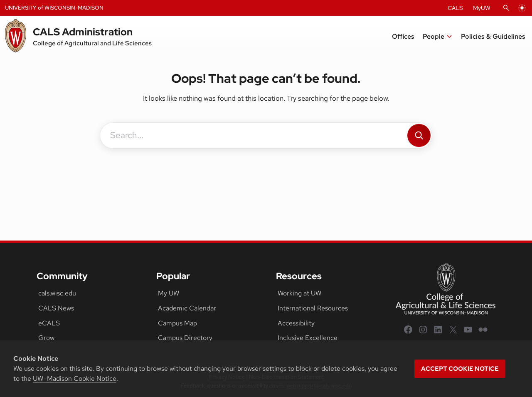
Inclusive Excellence (308, 338)
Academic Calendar (187, 308)
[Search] (419, 135)
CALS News (56, 308)
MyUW (482, 8)
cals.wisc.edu (57, 293)
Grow (46, 338)
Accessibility (296, 323)
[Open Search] (506, 8)
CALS (455, 8)
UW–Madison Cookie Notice (75, 378)
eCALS (49, 323)
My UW (169, 293)
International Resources (313, 308)
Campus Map (177, 323)
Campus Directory (185, 338)
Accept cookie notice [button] (460, 369)
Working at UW (299, 293)
